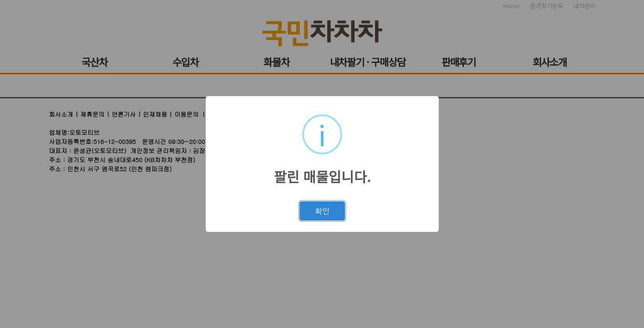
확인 (322, 211)
